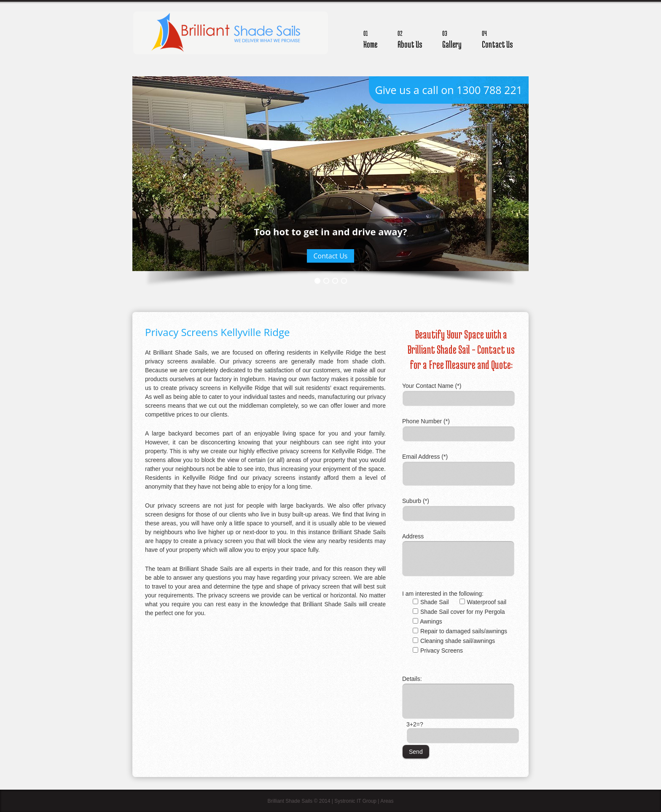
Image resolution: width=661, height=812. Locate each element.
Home (370, 38)
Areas (387, 801)
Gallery (452, 38)
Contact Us (497, 38)
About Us (410, 38)
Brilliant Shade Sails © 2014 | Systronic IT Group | (324, 801)
